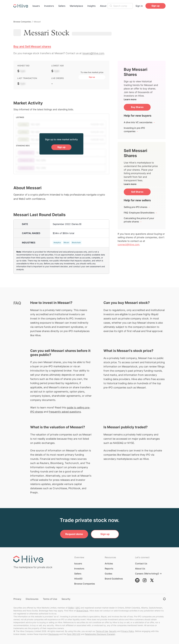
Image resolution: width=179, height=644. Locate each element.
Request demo (74, 534)
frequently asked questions (65, 412)
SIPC (78, 608)
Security (66, 599)
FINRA (71, 608)
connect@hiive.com (129, 245)
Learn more (130, 99)
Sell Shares (137, 192)
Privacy (17, 599)
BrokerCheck (82, 611)
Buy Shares (137, 107)
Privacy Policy (128, 631)
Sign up (156, 6)
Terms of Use (50, 599)
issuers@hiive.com (93, 53)
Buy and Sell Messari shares (32, 46)
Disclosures (32, 599)
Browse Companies (22, 22)
